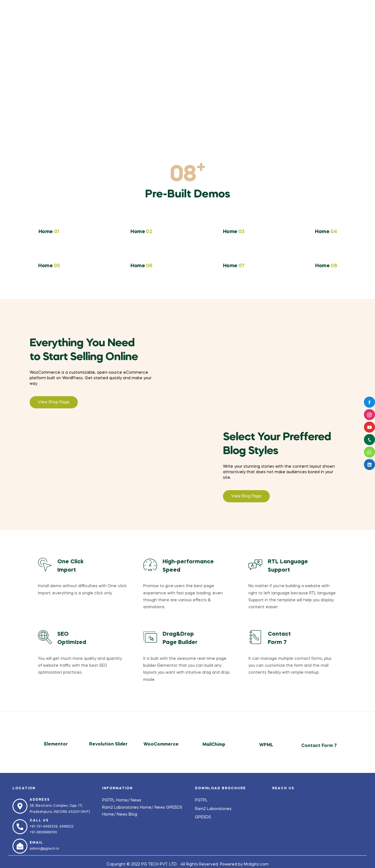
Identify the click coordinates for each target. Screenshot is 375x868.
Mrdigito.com (256, 864)
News (136, 800)
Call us (39, 821)
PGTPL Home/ (116, 800)
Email (36, 843)
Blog (133, 814)
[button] (54, 402)
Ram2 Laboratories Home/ (128, 808)
